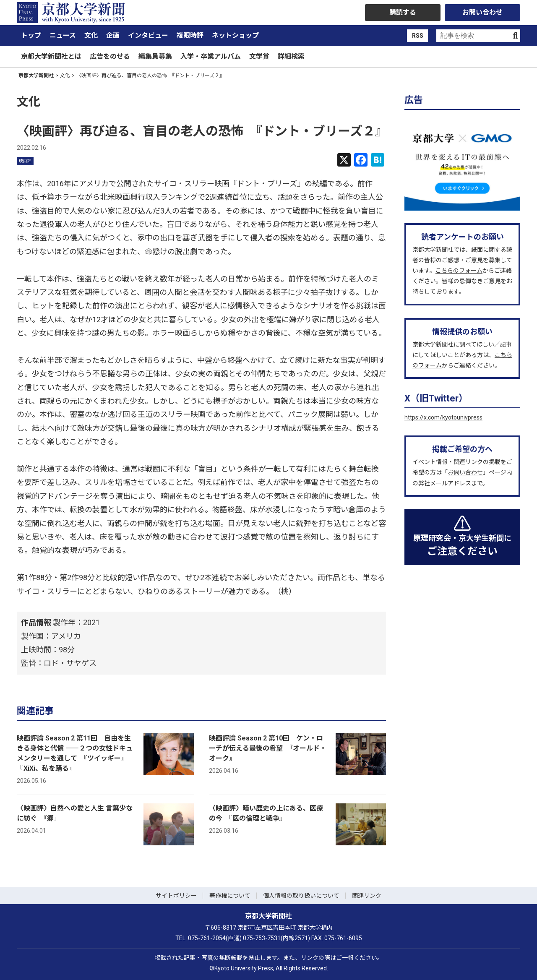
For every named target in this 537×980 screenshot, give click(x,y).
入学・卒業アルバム (211, 56)
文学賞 (259, 56)
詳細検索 (291, 56)
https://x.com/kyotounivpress (443, 417)
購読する (403, 12)
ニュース (63, 35)
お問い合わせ (482, 12)
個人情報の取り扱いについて (301, 896)
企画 (113, 35)
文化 (91, 35)
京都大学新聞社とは (51, 56)
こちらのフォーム (459, 271)
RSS (418, 36)
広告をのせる (110, 56)
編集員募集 (155, 56)
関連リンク (367, 896)
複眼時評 (190, 35)
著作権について (230, 896)
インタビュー (148, 35)
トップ (31, 35)
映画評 (25, 161)
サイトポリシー (176, 896)
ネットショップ (235, 35)
